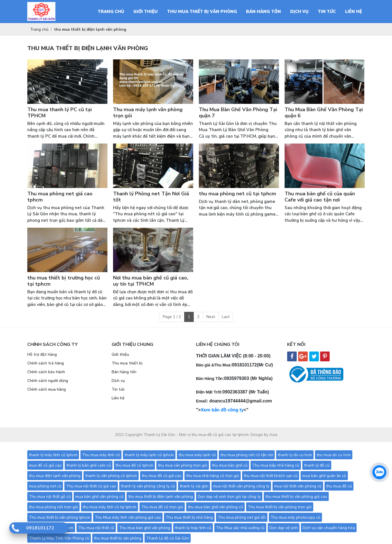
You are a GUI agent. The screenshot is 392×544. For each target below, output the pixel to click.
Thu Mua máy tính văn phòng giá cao (128, 517)
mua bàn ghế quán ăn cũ (324, 476)
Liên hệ (118, 398)
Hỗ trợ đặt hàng (42, 354)
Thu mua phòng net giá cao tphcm (60, 197)
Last (226, 317)
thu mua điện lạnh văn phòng (55, 476)
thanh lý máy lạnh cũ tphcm (149, 455)
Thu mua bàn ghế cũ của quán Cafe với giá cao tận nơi (320, 197)
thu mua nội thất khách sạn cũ (271, 476)
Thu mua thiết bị (127, 363)
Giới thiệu (120, 354)
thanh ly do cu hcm (295, 455)
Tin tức (118, 389)
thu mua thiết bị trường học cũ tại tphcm (64, 281)
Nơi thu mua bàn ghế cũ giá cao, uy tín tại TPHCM (151, 281)
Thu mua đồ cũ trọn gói (162, 507)
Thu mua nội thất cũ (96, 528)
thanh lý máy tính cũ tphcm (53, 455)
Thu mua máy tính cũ (101, 455)
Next (211, 317)
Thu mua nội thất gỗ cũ (50, 497)
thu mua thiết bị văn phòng (118, 538)
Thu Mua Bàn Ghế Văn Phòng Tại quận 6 (324, 113)
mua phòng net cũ (45, 486)
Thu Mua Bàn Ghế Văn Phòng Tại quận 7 (238, 113)
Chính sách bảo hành (46, 372)
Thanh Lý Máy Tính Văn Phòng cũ (59, 538)
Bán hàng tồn (124, 372)
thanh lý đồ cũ (317, 465)
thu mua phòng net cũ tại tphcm (237, 194)
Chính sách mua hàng (47, 389)
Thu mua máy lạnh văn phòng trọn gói (148, 113)
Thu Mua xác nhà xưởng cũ (240, 528)
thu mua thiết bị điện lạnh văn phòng (161, 497)
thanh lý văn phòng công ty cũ (148, 486)
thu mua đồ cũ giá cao (162, 476)
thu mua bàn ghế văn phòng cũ (215, 507)
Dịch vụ (118, 381)
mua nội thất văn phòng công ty (241, 486)
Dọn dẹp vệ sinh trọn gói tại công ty (229, 497)
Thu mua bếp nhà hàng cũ (276, 465)
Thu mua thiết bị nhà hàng (189, 517)
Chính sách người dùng (48, 381)
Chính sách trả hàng (46, 363)
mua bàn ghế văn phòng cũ (99, 497)
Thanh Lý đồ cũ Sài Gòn (168, 538)
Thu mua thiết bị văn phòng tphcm (59, 517)
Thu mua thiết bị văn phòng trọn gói (280, 507)
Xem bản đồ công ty (222, 410)
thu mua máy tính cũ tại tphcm (110, 507)
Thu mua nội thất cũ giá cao (91, 486)
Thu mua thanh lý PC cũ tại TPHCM (59, 113)
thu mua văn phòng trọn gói (183, 465)
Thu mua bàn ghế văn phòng (145, 528)
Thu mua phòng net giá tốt (242, 517)
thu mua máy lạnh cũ (197, 455)
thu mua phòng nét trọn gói (53, 507)
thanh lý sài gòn (194, 486)
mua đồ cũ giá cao (45, 465)
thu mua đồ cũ (339, 486)
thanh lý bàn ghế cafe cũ (89, 465)
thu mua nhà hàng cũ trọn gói (213, 476)
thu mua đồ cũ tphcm (134, 465)
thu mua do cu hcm (334, 455)
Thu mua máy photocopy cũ (295, 517)
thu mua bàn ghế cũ (230, 465)
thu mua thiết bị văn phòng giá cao (296, 497)
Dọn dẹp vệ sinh (284, 528)
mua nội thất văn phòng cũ (298, 486)
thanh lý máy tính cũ (193, 528)
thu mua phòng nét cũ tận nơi (247, 455)
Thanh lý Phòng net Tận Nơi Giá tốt (151, 197)
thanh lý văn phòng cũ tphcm (111, 476)
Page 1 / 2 (172, 317)
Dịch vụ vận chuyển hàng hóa (329, 528)
